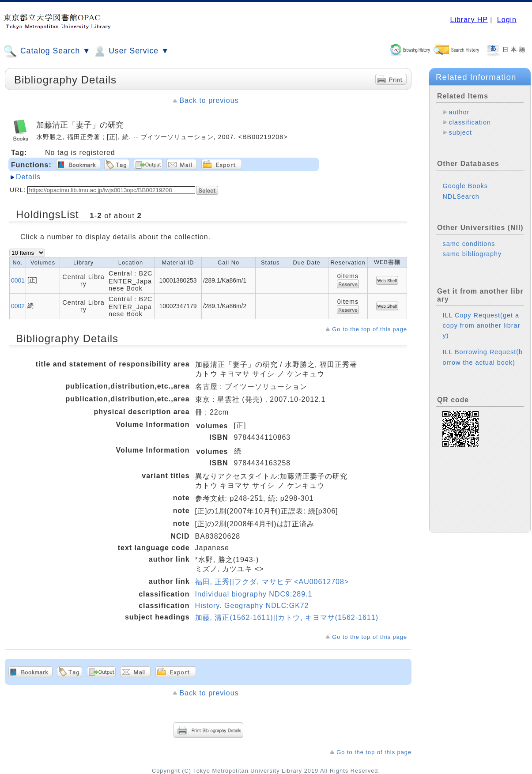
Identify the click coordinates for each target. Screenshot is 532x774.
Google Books (465, 186)
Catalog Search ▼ (47, 51)
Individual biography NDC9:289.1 (254, 594)
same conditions (469, 244)
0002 (18, 306)
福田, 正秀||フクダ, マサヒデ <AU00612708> (272, 582)
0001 (18, 280)
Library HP (469, 20)
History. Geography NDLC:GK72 (252, 606)
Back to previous (209, 100)
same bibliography (472, 254)
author (459, 112)
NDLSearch (461, 196)
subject (460, 132)
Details (28, 177)
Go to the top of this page (370, 329)
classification (470, 122)
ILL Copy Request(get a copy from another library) (481, 325)
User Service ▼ (131, 51)
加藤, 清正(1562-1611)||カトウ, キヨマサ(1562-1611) (287, 617)
